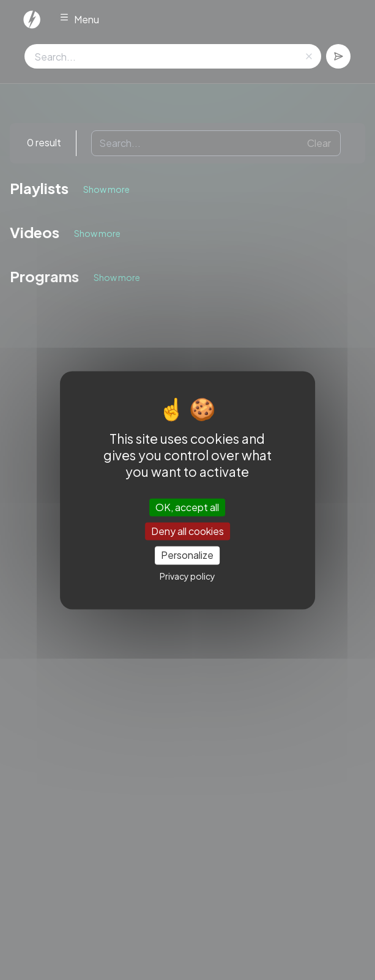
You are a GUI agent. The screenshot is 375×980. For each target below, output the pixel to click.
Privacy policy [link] (187, 576)
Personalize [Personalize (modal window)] (187, 555)
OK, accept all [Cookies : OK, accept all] (187, 507)
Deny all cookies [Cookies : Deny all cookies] (187, 532)
